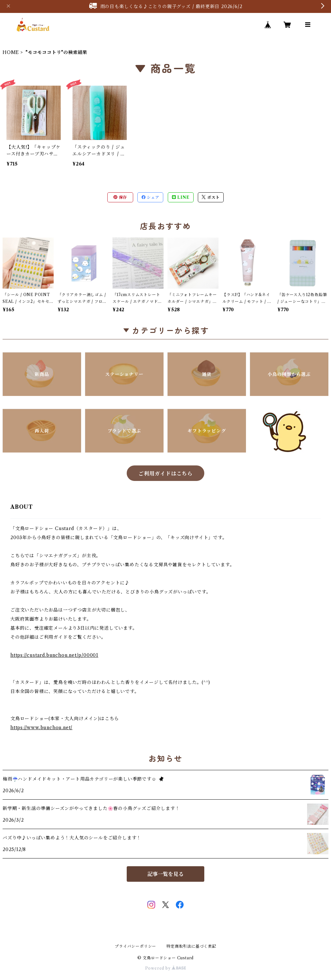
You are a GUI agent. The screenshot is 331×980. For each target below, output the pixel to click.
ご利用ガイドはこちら (165, 474)
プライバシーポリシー (135, 946)
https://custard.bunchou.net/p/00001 (54, 655)
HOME (11, 52)
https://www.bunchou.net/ (41, 728)
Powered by (166, 968)
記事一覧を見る (165, 874)
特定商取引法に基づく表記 (191, 946)
